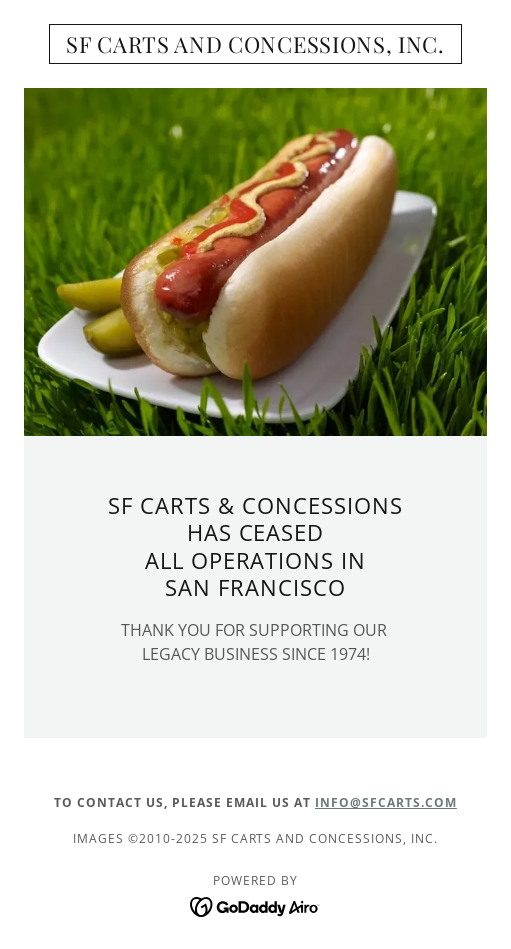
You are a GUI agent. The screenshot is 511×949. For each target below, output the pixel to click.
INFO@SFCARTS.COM (386, 802)
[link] (255, 44)
